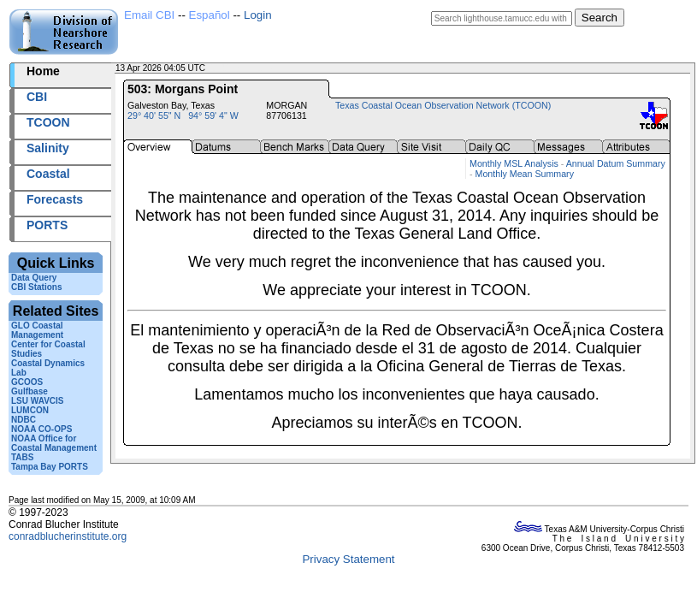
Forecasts (55, 199)
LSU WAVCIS (37, 401)
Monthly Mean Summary (525, 174)
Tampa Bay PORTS (50, 467)
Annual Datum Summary (616, 163)
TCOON (48, 122)
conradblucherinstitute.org (68, 536)
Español (210, 15)
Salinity (48, 148)
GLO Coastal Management (37, 330)
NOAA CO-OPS (41, 429)
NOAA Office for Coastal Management (54, 443)
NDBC (24, 420)
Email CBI (149, 15)
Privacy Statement (348, 559)
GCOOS (27, 382)
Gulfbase (30, 391)
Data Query (34, 278)
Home (43, 71)
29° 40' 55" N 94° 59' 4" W (183, 115)
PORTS (47, 225)
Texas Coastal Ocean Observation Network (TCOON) (443, 105)
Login (258, 15)
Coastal (48, 174)
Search (600, 18)
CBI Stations (36, 287)
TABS (22, 457)
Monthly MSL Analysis (514, 163)
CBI (37, 97)
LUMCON (30, 410)
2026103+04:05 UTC (248, 68)
